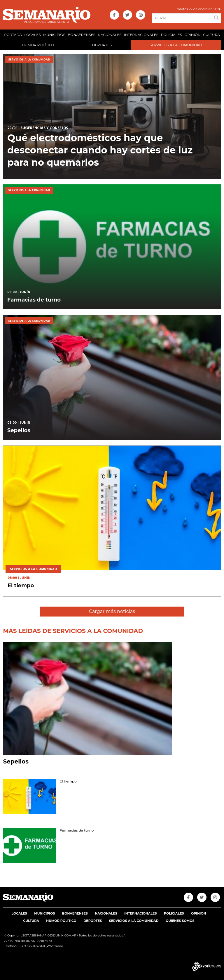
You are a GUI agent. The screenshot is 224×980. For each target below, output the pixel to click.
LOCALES (32, 35)
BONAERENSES (82, 35)
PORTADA (13, 35)
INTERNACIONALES (141, 35)
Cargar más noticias (112, 611)
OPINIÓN (192, 35)
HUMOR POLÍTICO (38, 45)
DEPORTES (102, 45)
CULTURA (211, 35)
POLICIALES (172, 35)
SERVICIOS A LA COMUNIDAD (176, 45)
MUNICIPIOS (54, 35)
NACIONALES (110, 35)
